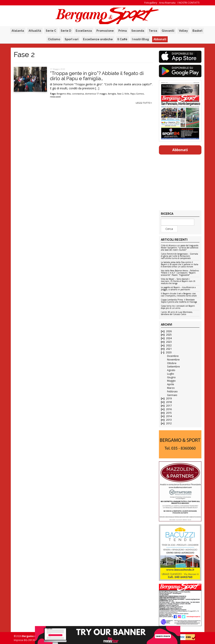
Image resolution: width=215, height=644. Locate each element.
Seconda (138, 31)
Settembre (173, 367)
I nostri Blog (140, 39)
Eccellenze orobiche (98, 39)
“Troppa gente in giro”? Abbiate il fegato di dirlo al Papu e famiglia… (97, 76)
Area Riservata (167, 3)
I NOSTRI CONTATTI (188, 3)
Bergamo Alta (64, 94)
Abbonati (160, 39)
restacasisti (55, 97)
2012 (169, 423)
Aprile (171, 384)
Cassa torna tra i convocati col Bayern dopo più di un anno (178, 307)
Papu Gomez (137, 94)
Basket (197, 31)
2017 (169, 406)
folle (127, 94)
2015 (169, 413)
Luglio (171, 374)
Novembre (173, 360)
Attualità (35, 31)
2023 (169, 342)
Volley (183, 31)
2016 (169, 409)
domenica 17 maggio (96, 94)
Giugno (171, 377)
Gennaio (172, 395)
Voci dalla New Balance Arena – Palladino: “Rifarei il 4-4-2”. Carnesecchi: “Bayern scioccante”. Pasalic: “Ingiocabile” (180, 273)
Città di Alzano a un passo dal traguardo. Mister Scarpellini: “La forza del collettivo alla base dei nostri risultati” (180, 248)
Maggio (171, 381)
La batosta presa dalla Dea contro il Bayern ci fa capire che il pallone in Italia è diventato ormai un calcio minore (180, 265)
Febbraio (172, 391)
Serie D (66, 31)
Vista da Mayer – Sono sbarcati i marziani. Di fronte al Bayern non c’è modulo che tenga (178, 281)
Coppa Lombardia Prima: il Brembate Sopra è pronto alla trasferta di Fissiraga (179, 301)
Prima (123, 31)
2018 (169, 402)
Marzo (171, 388)
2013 (169, 420)
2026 (169, 331)
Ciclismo (54, 39)
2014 (169, 416)
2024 (169, 338)
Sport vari (72, 39)
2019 (169, 398)
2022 (169, 345)
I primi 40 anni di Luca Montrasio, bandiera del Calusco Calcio (177, 313)
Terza (153, 31)
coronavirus (78, 94)
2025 (169, 335)
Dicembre (173, 356)
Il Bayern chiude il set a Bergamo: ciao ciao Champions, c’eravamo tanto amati (179, 295)
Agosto (171, 370)
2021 (169, 349)
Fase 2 (120, 94)
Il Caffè (122, 39)
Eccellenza (84, 31)
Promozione (105, 31)
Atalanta (18, 31)
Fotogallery (151, 3)
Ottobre (172, 363)
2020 (169, 352)
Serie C (51, 31)
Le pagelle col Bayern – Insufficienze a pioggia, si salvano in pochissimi (178, 289)
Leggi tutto (144, 103)
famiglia (112, 94)
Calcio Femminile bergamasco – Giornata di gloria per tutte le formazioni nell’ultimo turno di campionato (179, 256)
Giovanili (168, 31)
